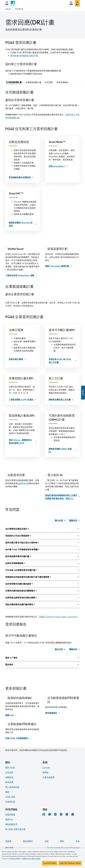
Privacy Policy (16, 859)
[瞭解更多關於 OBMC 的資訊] (62, 450)
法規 (46, 841)
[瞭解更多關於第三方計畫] (61, 400)
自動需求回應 (23, 483)
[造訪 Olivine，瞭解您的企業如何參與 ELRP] (23, 442)
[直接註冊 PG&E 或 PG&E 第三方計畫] (62, 361)
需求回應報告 (62, 82)
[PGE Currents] (73, 814)
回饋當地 (9, 777)
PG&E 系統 (10, 797)
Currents (46, 768)
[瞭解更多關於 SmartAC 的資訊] (23, 224)
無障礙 (8, 841)
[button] (7, 3)
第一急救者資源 (12, 787)
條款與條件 (28, 841)
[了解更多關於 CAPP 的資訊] (22, 400)
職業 (7, 792)
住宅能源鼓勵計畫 (14, 82)
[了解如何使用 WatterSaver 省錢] (21, 275)
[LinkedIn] (55, 814)
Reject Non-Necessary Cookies (70, 863)
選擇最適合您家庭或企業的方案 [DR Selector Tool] (24, 56)
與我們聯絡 (10, 815)
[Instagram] (67, 814)
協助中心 (9, 819)
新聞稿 (45, 772)
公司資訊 (9, 772)
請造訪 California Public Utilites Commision (58, 617)
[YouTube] (61, 814)
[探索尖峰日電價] (17, 359)
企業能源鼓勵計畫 (33, 82)
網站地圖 (9, 848)
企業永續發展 (48, 777)
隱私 (62, 841)
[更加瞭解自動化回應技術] (21, 177)
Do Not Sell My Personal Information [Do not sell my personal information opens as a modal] (63, 848)
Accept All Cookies (50, 863)
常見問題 (49, 82)
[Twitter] (50, 814)
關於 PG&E (10, 768)
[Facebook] (44, 814)
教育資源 (9, 782)
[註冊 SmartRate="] (58, 166)
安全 (78, 841)
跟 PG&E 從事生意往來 (15, 829)
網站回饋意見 (11, 824)
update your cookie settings (31, 859)
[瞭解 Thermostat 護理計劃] (58, 266)
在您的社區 (10, 802)
